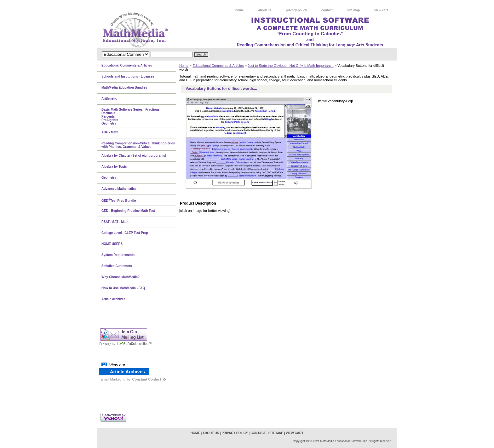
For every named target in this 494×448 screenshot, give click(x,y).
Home (184, 66)
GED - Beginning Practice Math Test (128, 211)
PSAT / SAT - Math (115, 222)
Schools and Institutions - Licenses (128, 76)
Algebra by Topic (114, 167)
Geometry (109, 178)
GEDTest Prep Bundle (119, 200)
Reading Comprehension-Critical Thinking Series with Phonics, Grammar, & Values (138, 145)
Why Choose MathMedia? (121, 277)
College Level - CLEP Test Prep (125, 233)
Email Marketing (113, 379)
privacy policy (296, 10)
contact (327, 10)
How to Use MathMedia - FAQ (123, 288)
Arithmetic (109, 99)
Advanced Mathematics (119, 189)
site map (354, 10)
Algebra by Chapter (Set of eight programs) (134, 156)
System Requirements (118, 255)
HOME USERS (112, 244)
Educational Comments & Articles (218, 66)
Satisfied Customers (117, 266)
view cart (381, 10)
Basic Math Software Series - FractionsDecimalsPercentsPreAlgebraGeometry (131, 116)
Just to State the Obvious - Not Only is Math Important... (291, 66)
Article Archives (113, 299)
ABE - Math (110, 132)
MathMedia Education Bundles (124, 87)
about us (265, 10)
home (240, 10)
